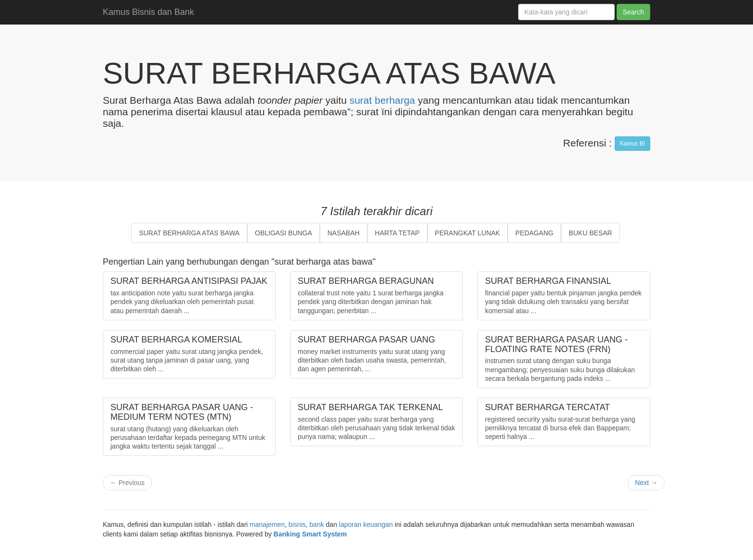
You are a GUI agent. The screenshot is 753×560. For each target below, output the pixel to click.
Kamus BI (632, 144)
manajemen (267, 524)
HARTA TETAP (397, 233)
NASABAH (344, 233)
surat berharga (383, 100)
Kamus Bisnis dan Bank (148, 12)
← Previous (127, 483)
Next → (646, 483)
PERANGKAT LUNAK (468, 233)
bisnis (297, 524)
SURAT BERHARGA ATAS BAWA (189, 233)
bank (316, 524)
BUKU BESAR (590, 233)
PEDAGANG (534, 233)
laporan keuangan (366, 524)
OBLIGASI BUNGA (284, 233)
